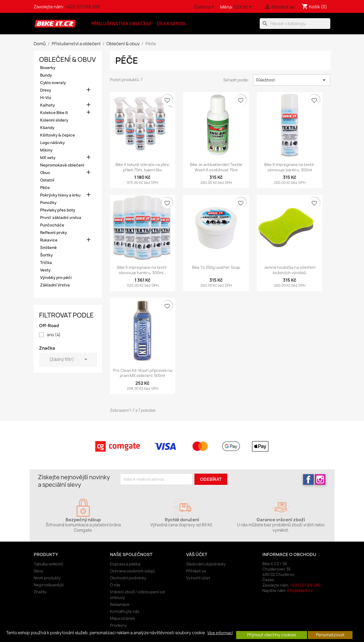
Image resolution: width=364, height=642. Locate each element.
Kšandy (47, 128)
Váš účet (197, 554)
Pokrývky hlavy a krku (60, 195)
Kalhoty (47, 105)
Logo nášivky (52, 143)
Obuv (45, 173)
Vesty (45, 270)
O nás (115, 585)
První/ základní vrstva (61, 218)
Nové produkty (47, 578)
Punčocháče (52, 225)
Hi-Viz (46, 98)
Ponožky (48, 203)
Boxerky (48, 68)
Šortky (46, 255)
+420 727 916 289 (82, 7)
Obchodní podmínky (128, 578)
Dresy (46, 90)
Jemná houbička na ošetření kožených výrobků (290, 270)
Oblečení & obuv (67, 59)
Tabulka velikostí (48, 564)
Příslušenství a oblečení (121, 24)
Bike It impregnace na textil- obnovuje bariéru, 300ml (290, 167)
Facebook (308, 479)
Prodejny (118, 625)
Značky (40, 592)
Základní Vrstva (55, 285)
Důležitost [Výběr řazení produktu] (292, 80)
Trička (46, 263)
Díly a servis (171, 24)
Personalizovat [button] (330, 635)
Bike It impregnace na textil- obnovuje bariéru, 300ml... (142, 270)
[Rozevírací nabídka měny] (244, 7)
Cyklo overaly (53, 83)
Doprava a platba (125, 564)
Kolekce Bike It (54, 113)
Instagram (320, 479)
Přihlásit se (196, 571)
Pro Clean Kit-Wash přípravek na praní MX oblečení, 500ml (143, 373)
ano (54, 335)
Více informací (220, 633)
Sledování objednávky (206, 564)
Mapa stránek (122, 618)
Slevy (39, 571)
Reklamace (120, 604)
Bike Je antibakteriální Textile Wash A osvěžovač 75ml (216, 167)
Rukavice (49, 240)
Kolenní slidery (54, 120)
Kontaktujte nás (125, 611)
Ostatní (47, 180)
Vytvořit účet (198, 578)
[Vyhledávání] (295, 24)
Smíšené (48, 248)
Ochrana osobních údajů (132, 571)
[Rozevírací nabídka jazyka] (205, 7)
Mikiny (46, 150)
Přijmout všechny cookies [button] (272, 635)
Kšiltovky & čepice (58, 135)
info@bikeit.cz (300, 590)
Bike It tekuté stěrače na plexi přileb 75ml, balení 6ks (142, 167)
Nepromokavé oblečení (62, 165)
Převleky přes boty (58, 210)
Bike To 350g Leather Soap (216, 267)
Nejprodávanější (49, 585)
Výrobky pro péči (56, 278)
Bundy (46, 75)
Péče (45, 188)
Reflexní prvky (53, 233)
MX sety (48, 158)
